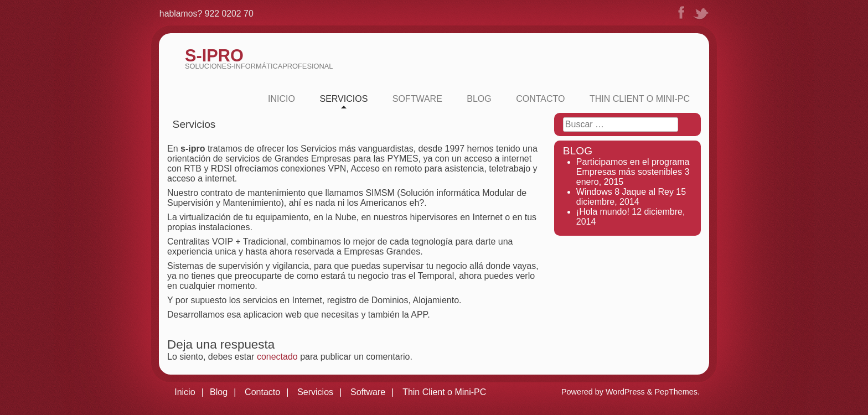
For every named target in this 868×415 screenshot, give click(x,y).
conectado (277, 357)
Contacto (540, 99)
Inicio (281, 99)
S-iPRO (214, 56)
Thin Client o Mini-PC (640, 99)
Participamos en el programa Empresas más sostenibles (633, 167)
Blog (479, 99)
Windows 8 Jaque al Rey (625, 192)
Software (417, 99)
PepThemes (676, 392)
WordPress (625, 392)
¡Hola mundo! (603, 212)
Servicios (343, 99)
